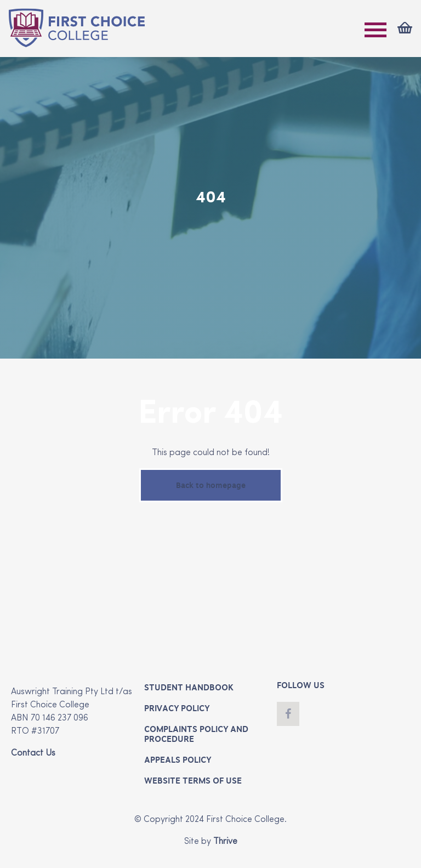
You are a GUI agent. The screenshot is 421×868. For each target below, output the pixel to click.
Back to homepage (211, 485)
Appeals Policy (178, 760)
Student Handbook (189, 688)
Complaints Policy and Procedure (196, 734)
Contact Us (33, 753)
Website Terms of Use (193, 781)
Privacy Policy (177, 708)
